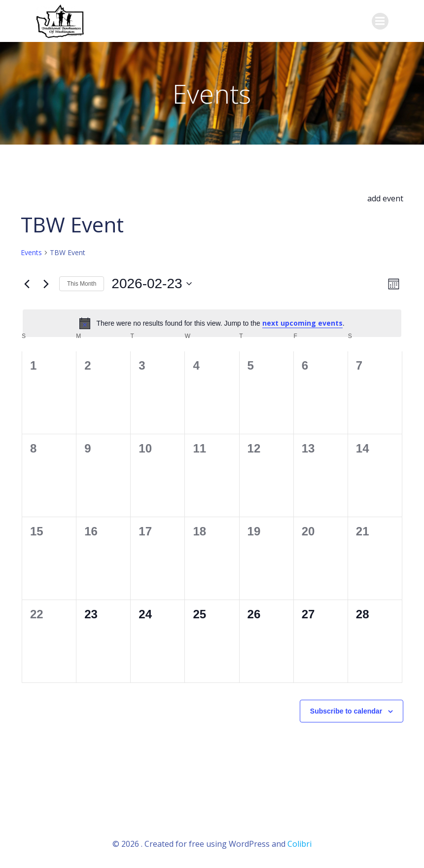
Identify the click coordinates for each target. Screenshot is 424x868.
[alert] (212, 322)
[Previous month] (27, 282)
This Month (82, 282)
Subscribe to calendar (346, 709)
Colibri (300, 841)
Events (31, 251)
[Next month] (46, 282)
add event (385, 197)
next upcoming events (302, 321)
